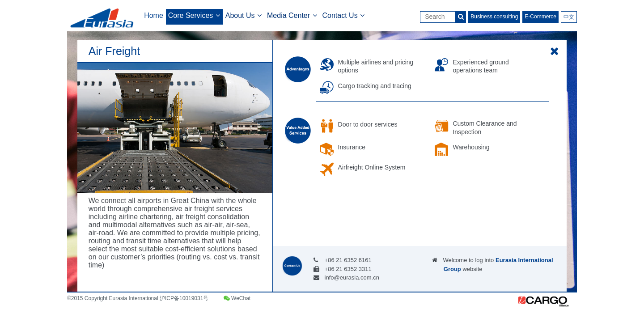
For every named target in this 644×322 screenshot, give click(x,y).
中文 (569, 17)
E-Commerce (540, 17)
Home (154, 15)
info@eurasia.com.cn (352, 278)
